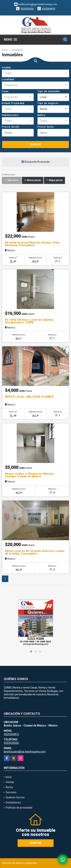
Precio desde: (11, 127)
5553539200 (27, 9)
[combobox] (35, 73)
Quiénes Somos (15, 797)
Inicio (5, 50)
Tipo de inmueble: (49, 91)
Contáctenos (13, 803)
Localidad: (8, 79)
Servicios (11, 792)
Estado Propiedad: (13, 103)
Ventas (10, 782)
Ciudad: (7, 68)
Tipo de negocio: (48, 103)
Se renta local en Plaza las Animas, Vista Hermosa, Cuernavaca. (32, 244)
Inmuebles (17, 50)
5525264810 (48, 9)
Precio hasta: (46, 127)
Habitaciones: (11, 115)
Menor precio (33, 180)
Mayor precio (54, 180)
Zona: (5, 91)
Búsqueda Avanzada (35, 162)
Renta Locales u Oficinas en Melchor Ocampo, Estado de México (30, 475)
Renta (9, 787)
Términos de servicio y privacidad (19, 863)
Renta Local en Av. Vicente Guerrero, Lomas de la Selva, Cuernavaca (35, 552)
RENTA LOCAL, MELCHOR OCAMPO (29, 397)
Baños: (42, 115)
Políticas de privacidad (19, 808)
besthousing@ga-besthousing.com (25, 752)
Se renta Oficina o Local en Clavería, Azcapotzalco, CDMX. (29, 321)
